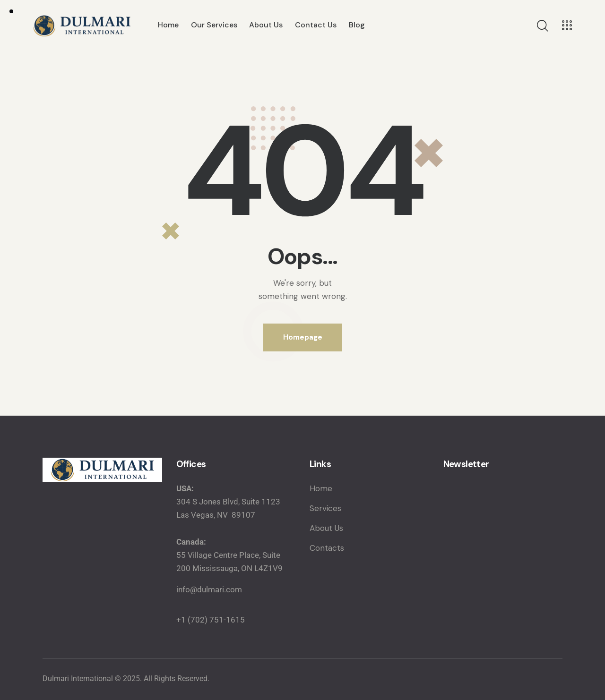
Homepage (303, 337)
